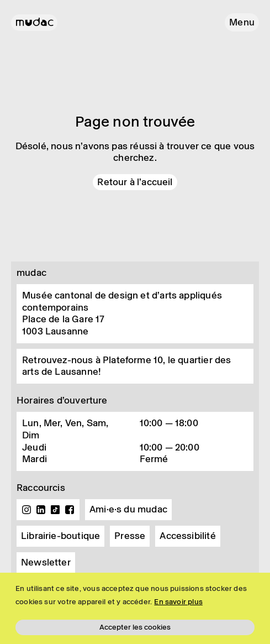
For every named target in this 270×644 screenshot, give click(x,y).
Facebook (70, 510)
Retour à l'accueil (135, 182)
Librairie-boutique (60, 536)
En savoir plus (178, 602)
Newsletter (46, 562)
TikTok (55, 510)
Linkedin (41, 510)
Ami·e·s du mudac (128, 509)
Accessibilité (187, 536)
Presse (130, 536)
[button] (242, 22)
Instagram (27, 510)
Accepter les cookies (135, 627)
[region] (135, 608)
